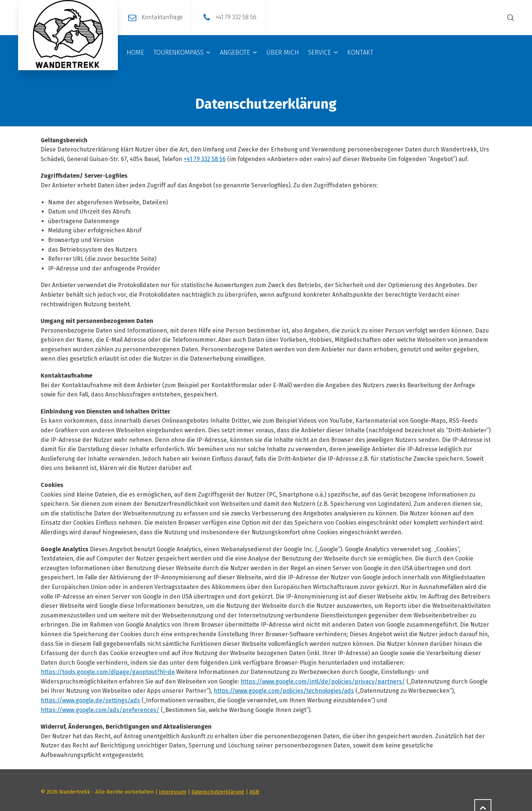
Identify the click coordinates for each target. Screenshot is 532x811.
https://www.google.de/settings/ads (90, 700)
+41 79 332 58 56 (236, 17)
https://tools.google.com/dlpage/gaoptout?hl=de (108, 672)
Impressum (173, 792)
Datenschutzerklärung (218, 792)
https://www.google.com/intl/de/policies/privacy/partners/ (323, 681)
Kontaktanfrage (162, 17)
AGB (254, 792)
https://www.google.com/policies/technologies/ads (284, 691)
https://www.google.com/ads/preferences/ (100, 710)
